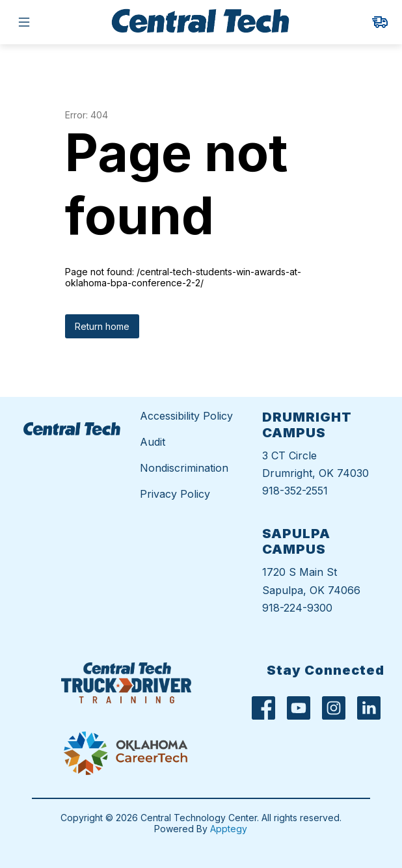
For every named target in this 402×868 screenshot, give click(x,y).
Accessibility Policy (186, 416)
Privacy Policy (175, 494)
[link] (380, 22)
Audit (153, 442)
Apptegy (229, 829)
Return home (102, 326)
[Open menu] (24, 22)
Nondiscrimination (184, 468)
